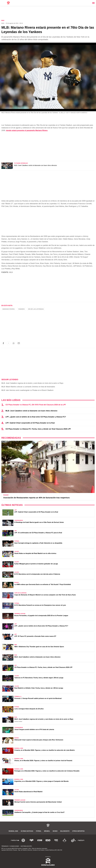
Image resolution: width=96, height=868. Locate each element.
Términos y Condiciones (10, 846)
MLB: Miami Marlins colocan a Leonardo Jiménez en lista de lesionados (28, 387)
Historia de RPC (26, 846)
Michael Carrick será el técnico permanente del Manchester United (38, 802)
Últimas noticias (27, 831)
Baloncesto (65, 831)
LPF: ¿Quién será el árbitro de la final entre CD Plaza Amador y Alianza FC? (36, 417)
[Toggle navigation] (93, 3)
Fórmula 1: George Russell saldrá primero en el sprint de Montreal (38, 698)
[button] (3, 343)
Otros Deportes (78, 831)
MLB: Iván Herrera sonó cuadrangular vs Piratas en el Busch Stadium (27, 390)
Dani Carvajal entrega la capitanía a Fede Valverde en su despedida (38, 543)
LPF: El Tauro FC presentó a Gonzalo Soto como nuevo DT (35, 636)
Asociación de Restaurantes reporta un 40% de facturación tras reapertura (36, 498)
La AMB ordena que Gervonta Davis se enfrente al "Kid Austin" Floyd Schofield (43, 584)
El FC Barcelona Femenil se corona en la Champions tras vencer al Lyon (40, 605)
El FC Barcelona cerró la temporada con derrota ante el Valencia (37, 574)
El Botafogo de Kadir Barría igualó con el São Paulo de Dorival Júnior (39, 522)
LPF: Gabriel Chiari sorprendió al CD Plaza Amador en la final (30, 423)
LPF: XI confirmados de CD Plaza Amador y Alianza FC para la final (38, 533)
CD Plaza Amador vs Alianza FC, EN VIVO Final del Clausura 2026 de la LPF (36, 405)
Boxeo (55, 831)
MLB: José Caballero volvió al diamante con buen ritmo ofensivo (35, 165)
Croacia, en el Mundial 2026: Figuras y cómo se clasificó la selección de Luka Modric (45, 750)
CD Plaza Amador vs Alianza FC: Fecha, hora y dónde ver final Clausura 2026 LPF (38, 429)
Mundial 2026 (13, 831)
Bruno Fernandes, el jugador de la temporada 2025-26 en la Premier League (41, 616)
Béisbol (47, 831)
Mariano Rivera (9, 309)
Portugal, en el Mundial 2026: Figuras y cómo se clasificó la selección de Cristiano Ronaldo (47, 771)
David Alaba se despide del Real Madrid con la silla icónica (35, 553)
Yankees (21, 309)
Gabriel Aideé (18, 721)
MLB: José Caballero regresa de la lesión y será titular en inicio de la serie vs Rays (32, 383)
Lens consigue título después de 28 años (29, 709)
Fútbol (39, 831)
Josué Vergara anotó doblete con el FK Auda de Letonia (34, 729)
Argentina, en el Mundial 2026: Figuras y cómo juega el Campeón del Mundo (41, 781)
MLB (3, 23)
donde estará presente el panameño (27, 130)
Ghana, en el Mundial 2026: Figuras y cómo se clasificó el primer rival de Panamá (43, 761)
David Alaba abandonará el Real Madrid (28, 792)
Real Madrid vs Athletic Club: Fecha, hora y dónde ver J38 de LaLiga (39, 688)
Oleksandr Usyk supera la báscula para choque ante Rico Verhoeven (39, 740)
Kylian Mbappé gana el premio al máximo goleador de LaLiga (36, 564)
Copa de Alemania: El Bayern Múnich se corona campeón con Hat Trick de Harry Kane (45, 595)
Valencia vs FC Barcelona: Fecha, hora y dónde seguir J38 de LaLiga (39, 678)
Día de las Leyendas (36, 309)
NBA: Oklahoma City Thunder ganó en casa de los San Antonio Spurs (39, 647)
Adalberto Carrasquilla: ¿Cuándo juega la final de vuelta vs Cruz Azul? (39, 812)
